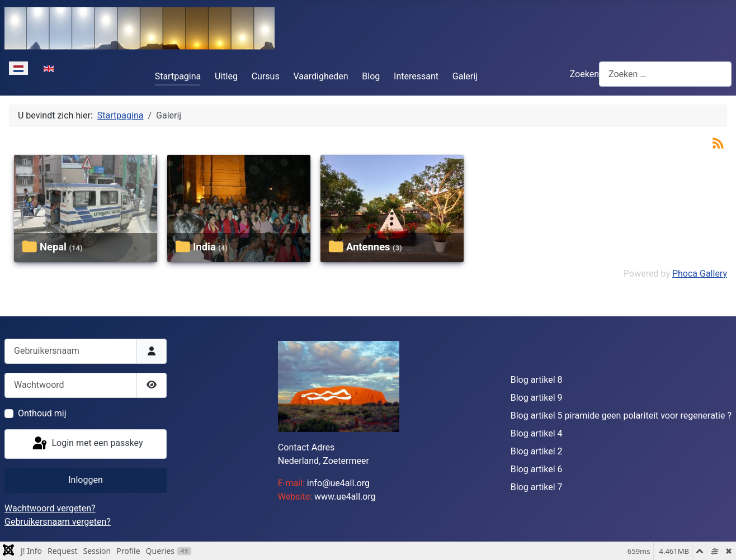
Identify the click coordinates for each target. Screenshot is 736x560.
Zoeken (584, 74)
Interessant (416, 76)
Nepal (53, 247)
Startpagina (178, 76)
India (204, 247)
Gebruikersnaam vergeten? (58, 522)
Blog (371, 76)
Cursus (266, 76)
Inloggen (86, 480)
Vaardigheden (321, 76)
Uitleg (226, 76)
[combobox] (665, 74)
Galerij (465, 76)
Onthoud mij (42, 413)
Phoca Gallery (700, 274)
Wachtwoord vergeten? (50, 508)
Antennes (368, 247)
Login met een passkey (87, 444)
